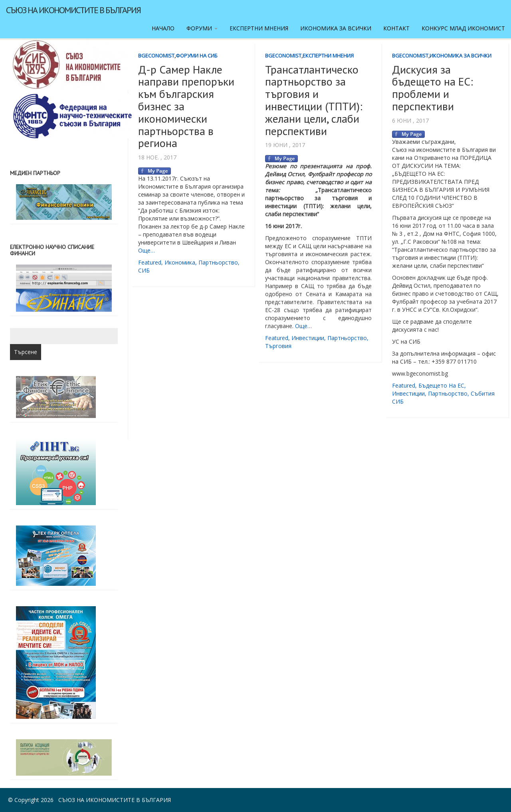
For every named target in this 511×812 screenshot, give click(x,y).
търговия (278, 346)
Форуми (202, 28)
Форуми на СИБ (197, 56)
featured (150, 262)
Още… (147, 250)
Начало (163, 28)
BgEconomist (156, 56)
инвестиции (308, 338)
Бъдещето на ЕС (441, 385)
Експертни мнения (259, 28)
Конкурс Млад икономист (463, 28)
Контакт (396, 28)
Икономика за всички (336, 28)
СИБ (144, 270)
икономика (180, 262)
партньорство (218, 262)
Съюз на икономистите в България (73, 10)
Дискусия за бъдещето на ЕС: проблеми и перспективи (433, 88)
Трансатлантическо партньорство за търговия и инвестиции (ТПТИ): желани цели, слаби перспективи (314, 100)
